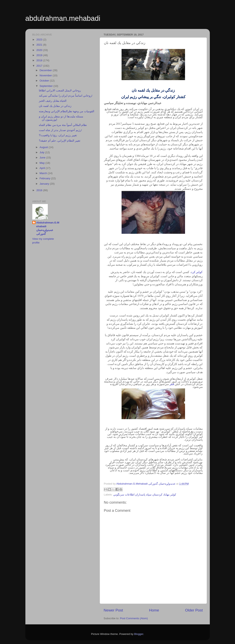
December (46, 70)
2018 (40, 60)
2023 (40, 40)
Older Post (194, 610)
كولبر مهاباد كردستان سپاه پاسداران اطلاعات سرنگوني (145, 495)
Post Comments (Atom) (134, 618)
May (43, 163)
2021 (40, 45)
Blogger (139, 634)
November (46, 75)
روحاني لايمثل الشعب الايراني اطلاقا (60, 91)
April (43, 168)
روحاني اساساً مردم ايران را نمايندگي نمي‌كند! (66, 96)
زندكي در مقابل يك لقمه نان (55, 106)
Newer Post (113, 610)
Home (154, 610)
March (44, 173)
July (42, 152)
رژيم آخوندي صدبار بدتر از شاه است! (60, 130)
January (45, 184)
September (47, 86)
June (43, 158)
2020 (40, 50)
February (45, 178)
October (45, 81)
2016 (40, 190)
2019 (40, 55)
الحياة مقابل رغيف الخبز (53, 101)
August (44, 147)
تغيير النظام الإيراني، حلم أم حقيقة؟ (60, 141)
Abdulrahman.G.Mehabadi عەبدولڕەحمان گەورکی (48, 228)
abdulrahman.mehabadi (63, 18)
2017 (40, 66)
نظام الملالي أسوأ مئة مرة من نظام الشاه (63, 125)
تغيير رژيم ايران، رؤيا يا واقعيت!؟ (58, 135)
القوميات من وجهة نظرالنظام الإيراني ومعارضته (67, 111)
